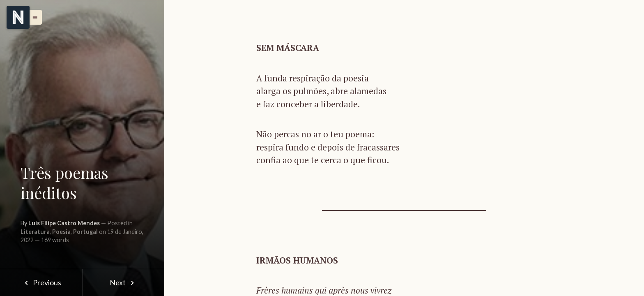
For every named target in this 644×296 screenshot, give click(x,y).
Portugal (85, 232)
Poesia (61, 232)
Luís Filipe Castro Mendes (64, 223)
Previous (41, 282)
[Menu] (18, 17)
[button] (33, 17)
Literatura (35, 232)
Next (123, 282)
